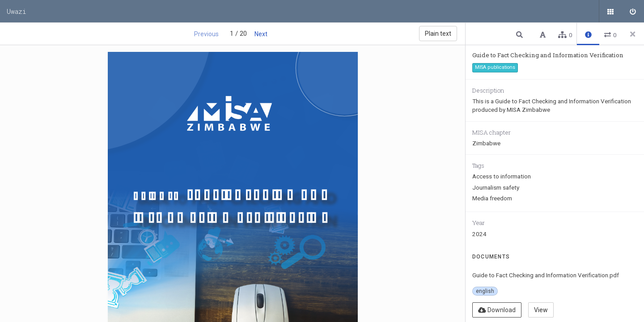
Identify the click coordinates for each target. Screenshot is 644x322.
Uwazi (17, 11)
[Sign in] (633, 11)
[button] (521, 34)
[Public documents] (610, 11)
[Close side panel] (633, 34)
